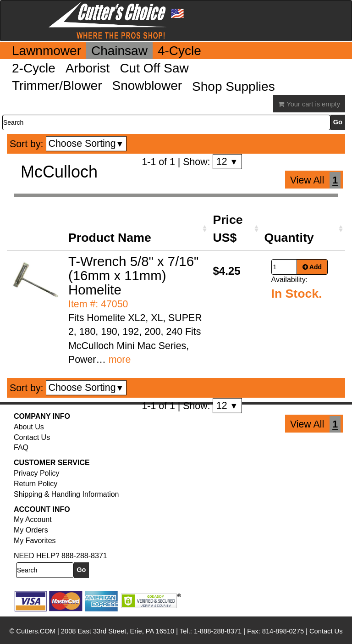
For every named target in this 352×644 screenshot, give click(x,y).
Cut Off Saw (154, 68)
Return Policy (36, 484)
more (120, 360)
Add (312, 267)
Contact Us (32, 437)
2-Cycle (34, 68)
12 (227, 161)
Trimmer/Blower (57, 86)
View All (307, 180)
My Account (33, 519)
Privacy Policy (37, 473)
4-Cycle (179, 51)
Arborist (88, 68)
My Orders (31, 530)
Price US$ (228, 228)
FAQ (21, 447)
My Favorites (35, 541)
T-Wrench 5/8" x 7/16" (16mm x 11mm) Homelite (133, 275)
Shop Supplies (234, 86)
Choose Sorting (86, 144)
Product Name (110, 238)
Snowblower (147, 86)
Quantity (289, 238)
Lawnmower (47, 51)
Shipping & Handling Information (66, 494)
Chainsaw (119, 51)
